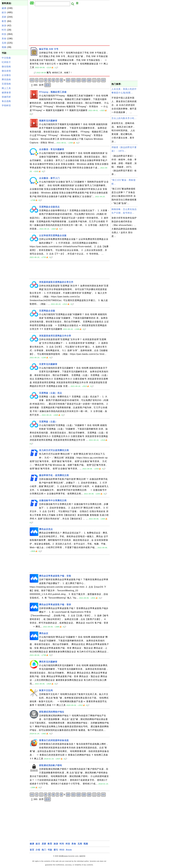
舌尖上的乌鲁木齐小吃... (124, 118)
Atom (69, 850)
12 (79, 80)
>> (103, 80)
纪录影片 (6, 62)
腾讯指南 (6, 79)
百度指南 (6, 84)
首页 (32, 850)
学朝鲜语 (6, 105)
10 (68, 80)
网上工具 (6, 88)
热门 (44, 850)
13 (84, 80)
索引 (56, 850)
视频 (4, 47)
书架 (50, 850)
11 (73, 80)
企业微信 (6, 75)
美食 (4, 39)
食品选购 (6, 101)
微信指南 (6, 67)
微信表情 (6, 71)
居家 (4, 17)
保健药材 (6, 97)
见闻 (4, 43)
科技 (4, 34)
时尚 (4, 30)
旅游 (4, 26)
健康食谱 (6, 93)
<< (32, 80)
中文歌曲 (6, 58)
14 (89, 80)
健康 (4, 8)
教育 (4, 21)
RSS (62, 850)
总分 (48, 85)
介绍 (38, 850)
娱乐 (4, 12)
